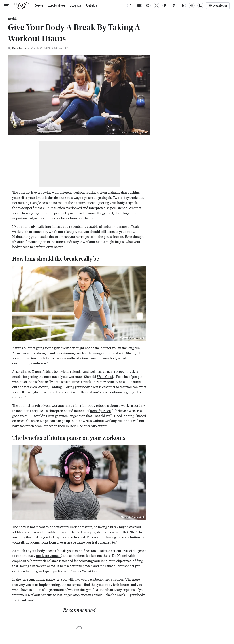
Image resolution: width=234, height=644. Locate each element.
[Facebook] (130, 5)
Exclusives (57, 5)
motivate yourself (49, 556)
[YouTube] (139, 5)
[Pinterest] (174, 5)
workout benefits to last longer (50, 595)
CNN (131, 532)
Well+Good (105, 377)
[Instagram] (148, 5)
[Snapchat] (183, 5)
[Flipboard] (165, 5)
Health (12, 19)
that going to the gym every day (52, 348)
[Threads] (192, 5)
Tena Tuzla (19, 48)
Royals (76, 5)
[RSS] (200, 5)
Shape (131, 353)
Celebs (91, 5)
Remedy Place (100, 411)
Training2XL (97, 353)
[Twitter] (156, 5)
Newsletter (218, 6)
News (39, 5)
